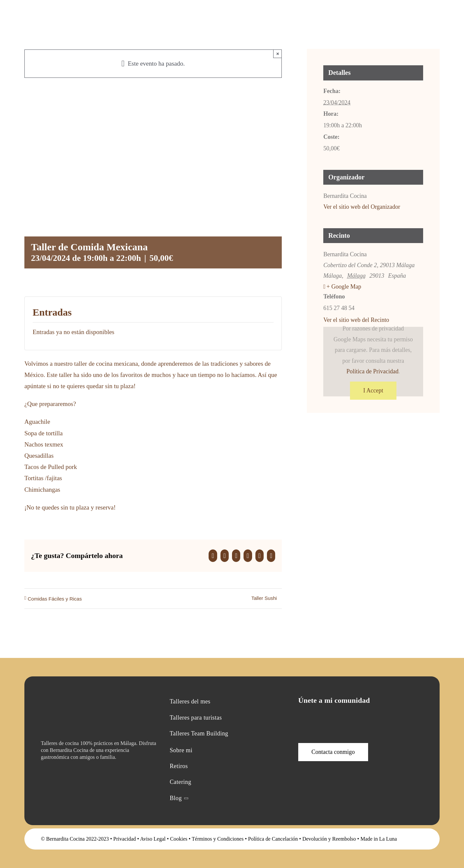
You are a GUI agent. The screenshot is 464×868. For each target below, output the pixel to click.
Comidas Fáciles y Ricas (55, 599)
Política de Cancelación (273, 839)
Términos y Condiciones (218, 839)
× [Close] (278, 54)
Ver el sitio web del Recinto (356, 320)
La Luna (388, 839)
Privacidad (125, 839)
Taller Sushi (264, 598)
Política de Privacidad (372, 371)
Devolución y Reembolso (329, 839)
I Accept (373, 390)
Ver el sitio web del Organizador (362, 207)
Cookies (179, 839)
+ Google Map (344, 287)
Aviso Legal (153, 839)
